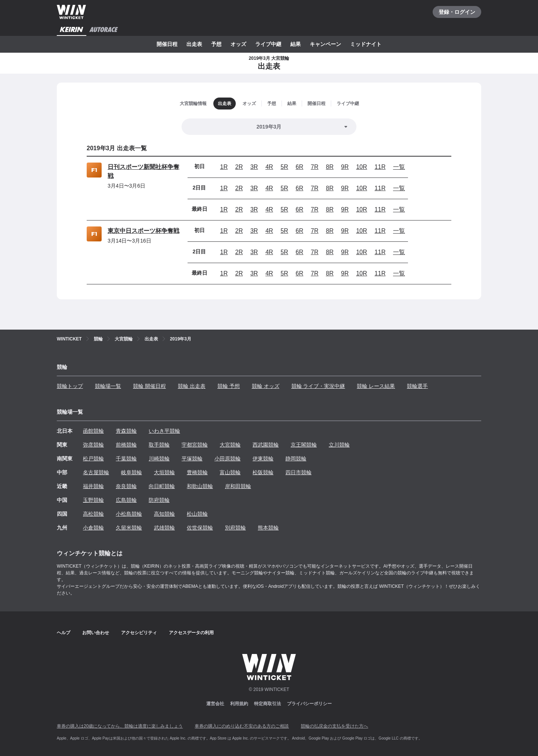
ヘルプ (64, 633)
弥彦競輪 (93, 445)
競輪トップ (70, 386)
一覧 (399, 167)
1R (224, 167)
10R (361, 167)
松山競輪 (197, 514)
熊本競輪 (268, 528)
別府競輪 (235, 528)
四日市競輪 (299, 472)
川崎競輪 (159, 459)
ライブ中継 (268, 44)
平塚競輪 (192, 459)
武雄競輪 (164, 528)
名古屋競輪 (96, 472)
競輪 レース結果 (376, 386)
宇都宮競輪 (195, 445)
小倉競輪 (93, 528)
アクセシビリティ (139, 633)
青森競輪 (126, 431)
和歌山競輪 (200, 486)
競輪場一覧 (108, 386)
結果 (296, 44)
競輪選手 (417, 386)
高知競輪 (164, 514)
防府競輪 (159, 500)
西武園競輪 (266, 445)
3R (254, 167)
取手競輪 (159, 445)
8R (330, 167)
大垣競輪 (164, 472)
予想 (216, 44)
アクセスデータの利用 (191, 633)
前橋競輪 (126, 445)
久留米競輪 (129, 528)
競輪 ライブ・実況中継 (318, 386)
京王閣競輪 (304, 445)
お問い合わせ (96, 633)
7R (315, 167)
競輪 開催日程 (149, 386)
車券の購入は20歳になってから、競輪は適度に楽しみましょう (120, 726)
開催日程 (167, 44)
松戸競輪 (93, 459)
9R (345, 167)
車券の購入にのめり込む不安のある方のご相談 (242, 726)
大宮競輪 (230, 445)
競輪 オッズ (266, 386)
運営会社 (215, 704)
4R (269, 167)
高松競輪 (93, 514)
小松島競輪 (129, 514)
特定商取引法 (268, 704)
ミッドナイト (366, 44)
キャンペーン (325, 44)
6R (299, 167)
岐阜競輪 (132, 472)
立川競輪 (339, 445)
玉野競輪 (93, 500)
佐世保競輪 (200, 528)
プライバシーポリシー (309, 704)
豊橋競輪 (197, 472)
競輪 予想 (229, 386)
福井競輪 (93, 486)
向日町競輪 (162, 486)
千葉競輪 (126, 459)
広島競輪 (126, 500)
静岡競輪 (296, 459)
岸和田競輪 (238, 486)
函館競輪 (93, 431)
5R (284, 167)
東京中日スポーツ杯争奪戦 (143, 231)
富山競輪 (230, 472)
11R (380, 167)
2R (239, 167)
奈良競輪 (126, 486)
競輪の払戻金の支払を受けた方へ (334, 726)
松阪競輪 (263, 472)
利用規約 (239, 704)
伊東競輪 (263, 459)
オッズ (238, 44)
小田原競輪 (228, 459)
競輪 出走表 (192, 386)
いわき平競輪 (164, 431)
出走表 (194, 44)
